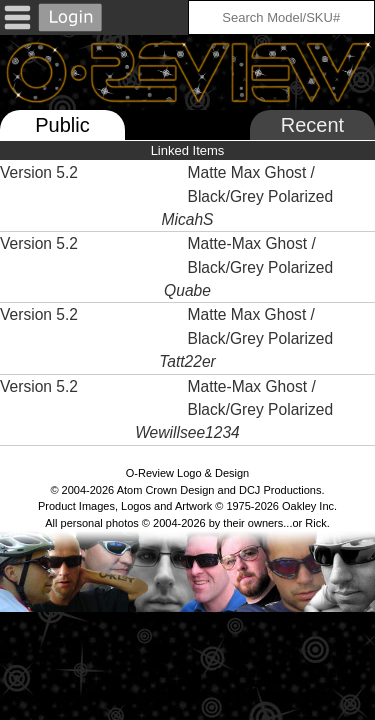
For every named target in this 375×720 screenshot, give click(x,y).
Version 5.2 (39, 172)
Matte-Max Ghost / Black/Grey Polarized (263, 255)
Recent (312, 125)
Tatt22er (187, 361)
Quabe (187, 290)
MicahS (188, 219)
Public (62, 125)
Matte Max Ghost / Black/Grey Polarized (263, 184)
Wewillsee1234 (187, 432)
